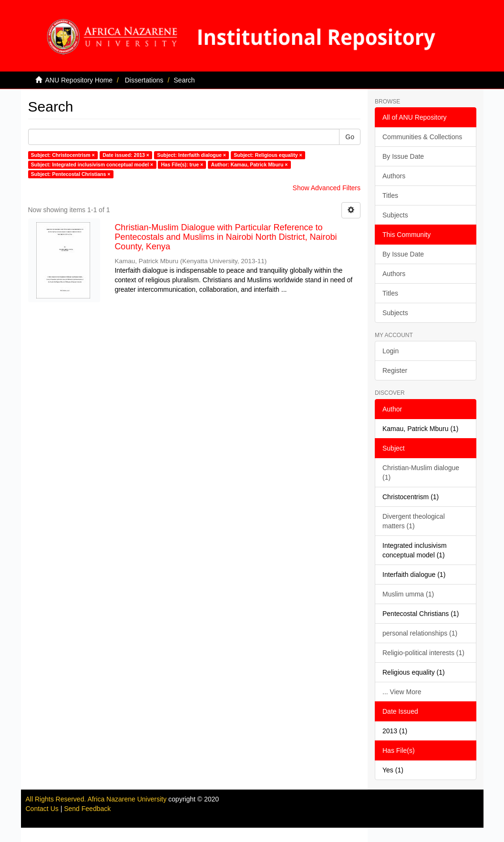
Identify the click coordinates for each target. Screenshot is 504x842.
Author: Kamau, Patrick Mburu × (250, 164)
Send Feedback (87, 809)
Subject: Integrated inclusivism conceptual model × (92, 164)
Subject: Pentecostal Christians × (71, 174)
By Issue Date (403, 156)
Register (395, 370)
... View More (402, 692)
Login (391, 351)
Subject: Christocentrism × (63, 155)
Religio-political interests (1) (423, 653)
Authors (394, 176)
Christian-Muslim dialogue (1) (421, 472)
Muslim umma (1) (408, 594)
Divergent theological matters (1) (414, 521)
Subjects (395, 215)
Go (350, 137)
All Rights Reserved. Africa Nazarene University (97, 799)
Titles (390, 195)
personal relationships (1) (420, 633)
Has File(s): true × (182, 164)
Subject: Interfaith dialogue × (191, 155)
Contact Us (42, 809)
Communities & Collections (422, 137)
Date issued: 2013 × (126, 155)
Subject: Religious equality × (268, 155)
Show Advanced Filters (327, 188)
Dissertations (144, 80)
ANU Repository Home (79, 80)
